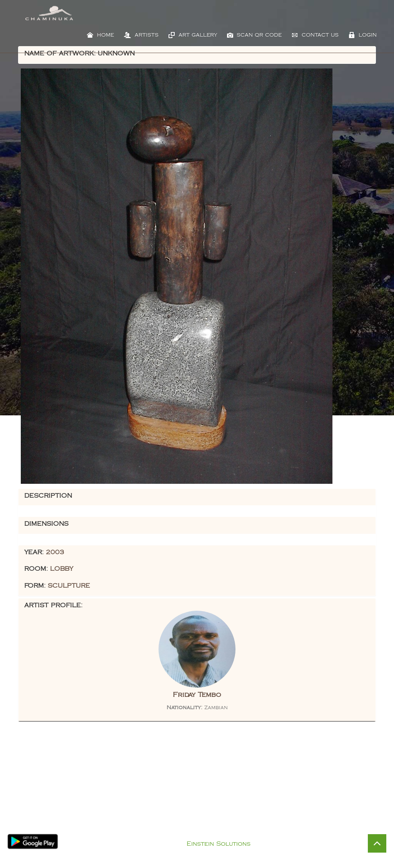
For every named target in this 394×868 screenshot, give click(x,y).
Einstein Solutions (219, 844)
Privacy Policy (205, 834)
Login (363, 35)
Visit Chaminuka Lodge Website (296, 821)
